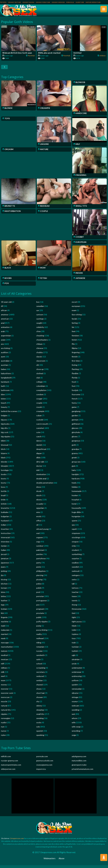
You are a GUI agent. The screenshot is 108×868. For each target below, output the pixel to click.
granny (75, 456)
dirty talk (40, 464)
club (38, 380)
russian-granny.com (9, 763)
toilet (74, 633)
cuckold (40, 422)
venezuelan (77, 692)
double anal (41, 481)
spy (73, 528)
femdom (75, 338)
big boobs (5, 427)
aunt (3, 359)
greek (74, 460)
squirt (74, 532)
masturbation (7, 650)
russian (39, 654)
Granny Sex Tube (15, 2)
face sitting (77, 317)
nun (3, 729)
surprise (75, 561)
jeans (3, 570)
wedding (76, 713)
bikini (3, 443)
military (4, 671)
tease (74, 599)
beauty (4, 410)
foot (74, 389)
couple (39, 406)
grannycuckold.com (45, 763)
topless (75, 637)
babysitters (6, 376)
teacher (75, 595)
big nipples (6, 439)
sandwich (40, 658)
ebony (39, 502)
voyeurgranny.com (44, 768)
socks (39, 725)
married (4, 637)
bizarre (4, 456)
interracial (5, 540)
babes (4, 372)
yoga (74, 738)
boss (3, 490)
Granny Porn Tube (43, 2)
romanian (40, 650)
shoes (39, 692)
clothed (40, 376)
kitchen (4, 586)
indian (4, 528)
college (39, 385)
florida (75, 380)
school (39, 666)
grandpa (75, 452)
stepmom (76, 536)
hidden (75, 490)
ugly (74, 658)
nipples (4, 717)
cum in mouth (42, 427)
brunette (5, 511)
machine (5, 624)
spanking (40, 738)
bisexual (5, 448)
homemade (77, 494)
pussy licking (42, 633)
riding (39, 645)
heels (74, 486)
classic (39, 359)
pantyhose (41, 561)
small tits (40, 717)
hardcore (76, 481)
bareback (5, 385)
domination (41, 477)
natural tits (6, 713)
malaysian (5, 633)
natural (4, 708)
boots (4, 481)
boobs (4, 477)
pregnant (40, 612)
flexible (75, 376)
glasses (75, 431)
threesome (77, 612)
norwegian (6, 721)
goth (74, 448)
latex (3, 595)
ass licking (5, 351)
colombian (41, 389)
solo (38, 729)
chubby (40, 355)
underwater (77, 671)
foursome (76, 397)
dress (39, 490)
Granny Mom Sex (58, 2)
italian (4, 553)
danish (39, 448)
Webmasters (49, 861)
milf (3, 666)
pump (39, 629)
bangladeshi (6, 380)
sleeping (40, 713)
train (74, 645)
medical (4, 658)
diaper (39, 456)
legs (3, 607)
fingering (76, 355)
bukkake (5, 515)
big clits (4, 431)
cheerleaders (42, 343)
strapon (75, 544)
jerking (4, 574)
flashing (75, 372)
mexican (5, 662)
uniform (75, 683)
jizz (2, 578)
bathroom (5, 393)
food (74, 385)
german (75, 422)
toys (74, 641)
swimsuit (76, 574)
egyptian (40, 511)
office (39, 523)
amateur (5, 317)
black (3, 460)
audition (5, 355)
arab (3, 334)
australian (5, 364)
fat (73, 330)
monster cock (7, 696)
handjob (75, 477)
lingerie (4, 620)
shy (38, 704)
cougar (39, 401)
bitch (3, 452)
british (4, 507)
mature (4, 654)
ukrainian (76, 662)
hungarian (76, 519)
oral (38, 536)
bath (3, 389)
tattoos (75, 591)
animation (5, 330)
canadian (40, 309)
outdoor (40, 549)
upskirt (75, 687)
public (39, 620)
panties (40, 557)
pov (38, 607)
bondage (5, 473)
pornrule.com (42, 759)
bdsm (3, 401)
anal (3, 326)
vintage (75, 700)
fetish (74, 343)
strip (74, 549)
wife (74, 725)
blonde (4, 464)
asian (3, 343)
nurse (4, 734)
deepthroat (41, 452)
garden (75, 418)
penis (39, 570)
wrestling (76, 734)
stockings (76, 540)
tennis (75, 603)
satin (38, 662)
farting (75, 326)
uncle (74, 666)
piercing (40, 578)
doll (38, 473)
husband (5, 523)
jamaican (5, 561)
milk (3, 675)
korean (4, 591)
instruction (6, 536)
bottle (4, 494)
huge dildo (76, 515)
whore (75, 721)
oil (37, 528)
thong (74, 607)
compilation (41, 393)
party (39, 565)
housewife (76, 511)
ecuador (40, 507)
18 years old (6, 305)
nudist (4, 725)
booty (4, 486)
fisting (75, 368)
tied (73, 616)
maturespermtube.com (11, 768)
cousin (39, 410)
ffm (73, 347)
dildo (38, 460)
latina (3, 599)
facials (74, 322)
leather (4, 603)
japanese (5, 565)
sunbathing (77, 557)
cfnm (38, 334)
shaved (39, 687)
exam (74, 313)
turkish (75, 654)
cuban (39, 418)
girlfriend (76, 427)
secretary (40, 675)
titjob (74, 629)
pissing (39, 582)
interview (5, 544)
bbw (3, 397)
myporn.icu (41, 772)
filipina (75, 351)
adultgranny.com (79, 759)
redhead (40, 641)
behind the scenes (9, 414)
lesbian (4, 612)
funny (74, 406)
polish (39, 591)
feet (74, 334)
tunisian (75, 650)
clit (38, 368)
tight (74, 620)
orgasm (40, 540)
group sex (76, 464)
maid (3, 629)
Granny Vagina (28, 2)
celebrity (40, 330)
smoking (40, 721)
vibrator (75, 696)
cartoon (40, 317)
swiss (74, 582)
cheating (40, 338)
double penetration (45, 486)
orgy (38, 544)
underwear (76, 675)
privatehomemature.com (82, 772)
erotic (39, 519)
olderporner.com (8, 772)
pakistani (40, 553)
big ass (4, 422)
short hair (40, 696)
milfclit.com (6, 759)
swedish (75, 570)
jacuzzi (4, 557)
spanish (40, 734)
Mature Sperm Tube (93, 2)
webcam (75, 708)
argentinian (6, 338)
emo (38, 515)
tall (73, 586)
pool (38, 595)
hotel (74, 507)
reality (39, 637)
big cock (5, 435)
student (75, 553)
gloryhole (76, 435)
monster (5, 692)
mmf (3, 679)
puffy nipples (42, 624)
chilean (39, 347)
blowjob (4, 469)
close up (40, 372)
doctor (39, 469)
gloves (75, 439)
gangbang (76, 414)
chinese (40, 351)
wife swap (76, 729)
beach (4, 406)
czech (39, 439)
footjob (75, 393)
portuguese (41, 603)
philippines (41, 574)
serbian (40, 683)
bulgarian (5, 519)
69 (2, 309)
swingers (76, 578)
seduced (40, 679)
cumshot (40, 431)
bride (3, 502)
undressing (77, 679)
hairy (74, 473)
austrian (5, 368)
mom (3, 683)
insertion (5, 532)
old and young (42, 532)
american (5, 322)
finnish (75, 359)
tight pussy (77, 624)
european (76, 309)
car (38, 313)
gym (74, 469)
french (75, 401)
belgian (4, 418)
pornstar (40, 599)
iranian (4, 549)
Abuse (62, 861)
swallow (75, 565)
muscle (4, 704)
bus (38, 305)
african (4, 313)
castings (40, 322)
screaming (41, 671)
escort (75, 305)
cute (38, 435)
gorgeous (76, 443)
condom (40, 397)
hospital (75, 502)
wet (73, 717)
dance (39, 443)
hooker (75, 498)
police (39, 586)
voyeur (75, 704)
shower (40, 700)
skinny (39, 708)
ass (2, 347)
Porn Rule (70, 2)
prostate (40, 616)
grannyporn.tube (79, 768)
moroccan (5, 700)
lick (2, 616)
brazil (3, 498)
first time (76, 364)
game (74, 410)
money (4, 687)
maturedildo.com (79, 763)
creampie (40, 414)
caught (39, 326)
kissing (4, 582)
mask (3, 641)
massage (5, 645)
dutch (39, 498)
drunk (39, 494)
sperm (74, 523)
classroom (41, 364)
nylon (3, 738)
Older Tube (80, 2)
